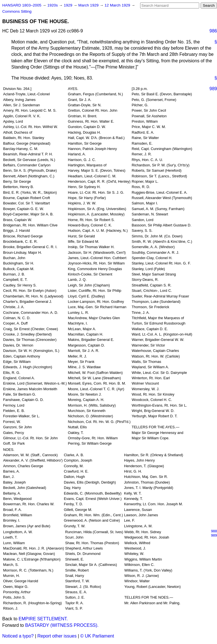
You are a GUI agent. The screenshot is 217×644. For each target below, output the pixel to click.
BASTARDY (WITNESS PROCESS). (62, 625)
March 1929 (89, 5)
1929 (69, 5)
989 (213, 89)
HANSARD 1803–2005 (22, 5)
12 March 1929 (118, 5)
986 (213, 31)
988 (214, 531)
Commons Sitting (17, 11)
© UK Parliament (97, 636)
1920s (53, 5)
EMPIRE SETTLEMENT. (43, 619)
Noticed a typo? (18, 636)
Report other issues (57, 636)
